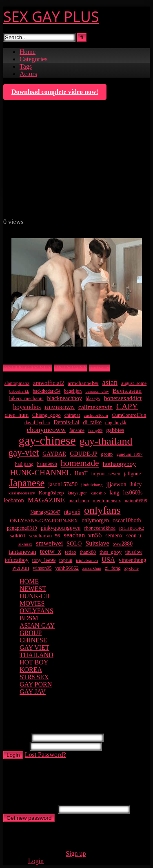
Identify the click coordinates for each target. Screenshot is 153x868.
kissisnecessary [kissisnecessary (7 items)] (22, 493)
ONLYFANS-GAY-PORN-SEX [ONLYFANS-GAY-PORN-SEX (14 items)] (44, 520)
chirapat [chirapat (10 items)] (72, 415)
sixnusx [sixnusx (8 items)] (25, 544)
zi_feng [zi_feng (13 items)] (113, 568)
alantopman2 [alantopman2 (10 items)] (17, 383)
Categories (33, 59)
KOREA (31, 670)
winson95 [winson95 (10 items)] (42, 568)
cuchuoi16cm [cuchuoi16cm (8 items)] (96, 415)
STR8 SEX (34, 677)
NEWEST (33, 589)
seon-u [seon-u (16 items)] (134, 536)
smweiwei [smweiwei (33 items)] (49, 543)
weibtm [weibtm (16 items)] (21, 568)
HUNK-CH (35, 596)
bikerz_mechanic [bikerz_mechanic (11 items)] (27, 398)
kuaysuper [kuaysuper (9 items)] (77, 493)
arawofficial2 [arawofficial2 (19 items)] (49, 383)
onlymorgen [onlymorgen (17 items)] (95, 520)
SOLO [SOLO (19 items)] (74, 544)
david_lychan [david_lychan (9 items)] (37, 423)
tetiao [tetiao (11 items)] (70, 552)
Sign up (76, 853)
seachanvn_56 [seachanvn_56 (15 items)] (45, 536)
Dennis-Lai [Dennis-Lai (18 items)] (66, 422)
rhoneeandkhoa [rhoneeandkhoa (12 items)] (100, 528)
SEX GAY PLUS (51, 17)
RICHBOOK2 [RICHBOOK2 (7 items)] (132, 528)
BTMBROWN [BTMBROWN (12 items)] (60, 407)
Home (28, 52)
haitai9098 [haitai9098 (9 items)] (47, 464)
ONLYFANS (71, 368)
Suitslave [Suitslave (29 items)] (97, 543)
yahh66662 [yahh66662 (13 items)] (67, 568)
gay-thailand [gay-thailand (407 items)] (106, 441)
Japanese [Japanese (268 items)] (27, 483)
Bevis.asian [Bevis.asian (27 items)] (127, 390)
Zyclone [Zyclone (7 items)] (132, 568)
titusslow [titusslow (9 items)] (134, 552)
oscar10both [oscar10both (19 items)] (127, 520)
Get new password (29, 818)
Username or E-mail (30, 809)
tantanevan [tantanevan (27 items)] (22, 551)
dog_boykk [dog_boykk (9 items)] (116, 423)
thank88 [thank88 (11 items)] (88, 552)
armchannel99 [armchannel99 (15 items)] (83, 383)
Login (13, 755)
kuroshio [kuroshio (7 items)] (98, 493)
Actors (28, 74)
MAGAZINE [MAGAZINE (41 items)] (46, 500)
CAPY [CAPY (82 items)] (127, 406)
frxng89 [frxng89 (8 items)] (95, 430)
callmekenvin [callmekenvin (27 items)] (95, 407)
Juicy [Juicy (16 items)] (136, 484)
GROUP (31, 633)
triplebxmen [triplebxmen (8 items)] (87, 560)
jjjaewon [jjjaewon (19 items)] (116, 484)
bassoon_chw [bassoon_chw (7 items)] (97, 391)
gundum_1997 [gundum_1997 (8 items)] (129, 454)
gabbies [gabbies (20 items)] (115, 430)
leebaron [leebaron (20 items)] (14, 500)
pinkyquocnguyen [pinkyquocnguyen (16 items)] (61, 528)
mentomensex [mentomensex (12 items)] (107, 501)
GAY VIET (34, 648)
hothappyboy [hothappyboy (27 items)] (119, 464)
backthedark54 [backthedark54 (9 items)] (47, 391)
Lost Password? (45, 755)
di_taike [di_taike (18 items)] (92, 422)
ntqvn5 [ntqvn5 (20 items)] (72, 512)
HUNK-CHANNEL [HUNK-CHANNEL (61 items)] (41, 473)
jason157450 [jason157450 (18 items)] (63, 484)
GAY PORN (36, 684)
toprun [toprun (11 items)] (66, 560)
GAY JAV (33, 692)
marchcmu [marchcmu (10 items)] (79, 501)
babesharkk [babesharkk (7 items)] (19, 391)
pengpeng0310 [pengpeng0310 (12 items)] (22, 528)
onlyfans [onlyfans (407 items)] (102, 510)
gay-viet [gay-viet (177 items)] (24, 453)
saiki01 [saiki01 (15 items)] (18, 536)
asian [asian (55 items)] (110, 383)
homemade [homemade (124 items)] (80, 463)
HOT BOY (34, 662)
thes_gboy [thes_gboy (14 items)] (111, 552)
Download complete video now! (55, 92)
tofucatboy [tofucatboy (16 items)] (17, 560)
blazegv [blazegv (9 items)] (93, 399)
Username (17, 737)
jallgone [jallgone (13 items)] (133, 473)
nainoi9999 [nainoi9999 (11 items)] (136, 501)
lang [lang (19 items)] (114, 492)
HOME (29, 581)
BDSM (29, 618)
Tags (26, 66)
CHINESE (33, 640)
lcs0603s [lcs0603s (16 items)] (133, 493)
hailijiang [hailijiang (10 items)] (24, 464)
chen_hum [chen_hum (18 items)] (17, 415)
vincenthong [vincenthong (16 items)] (132, 560)
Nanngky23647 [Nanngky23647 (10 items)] (45, 512)
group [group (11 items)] (107, 454)
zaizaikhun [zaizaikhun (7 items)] (92, 568)
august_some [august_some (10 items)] (134, 383)
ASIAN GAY (37, 625)
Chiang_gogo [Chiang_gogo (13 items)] (47, 415)
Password (16, 746)
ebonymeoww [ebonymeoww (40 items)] (46, 430)
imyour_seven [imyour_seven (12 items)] (106, 474)
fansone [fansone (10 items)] (77, 430)
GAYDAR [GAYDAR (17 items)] (54, 454)
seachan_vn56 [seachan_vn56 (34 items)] (83, 535)
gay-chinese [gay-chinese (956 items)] (47, 441)
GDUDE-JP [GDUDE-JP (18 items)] (83, 454)
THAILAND (37, 655)
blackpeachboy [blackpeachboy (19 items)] (65, 398)
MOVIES (32, 603)
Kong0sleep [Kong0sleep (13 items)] (51, 493)
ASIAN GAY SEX (28, 368)
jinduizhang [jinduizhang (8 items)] (92, 485)
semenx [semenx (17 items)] (114, 536)
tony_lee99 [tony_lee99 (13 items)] (44, 560)
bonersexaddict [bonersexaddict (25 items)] (123, 398)
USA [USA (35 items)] (108, 560)
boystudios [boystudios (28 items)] (27, 407)
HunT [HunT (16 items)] (81, 473)
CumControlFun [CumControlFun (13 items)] (129, 415)
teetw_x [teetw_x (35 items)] (51, 551)
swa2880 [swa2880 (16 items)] (123, 544)
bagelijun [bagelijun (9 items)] (73, 391)
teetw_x (99, 368)
